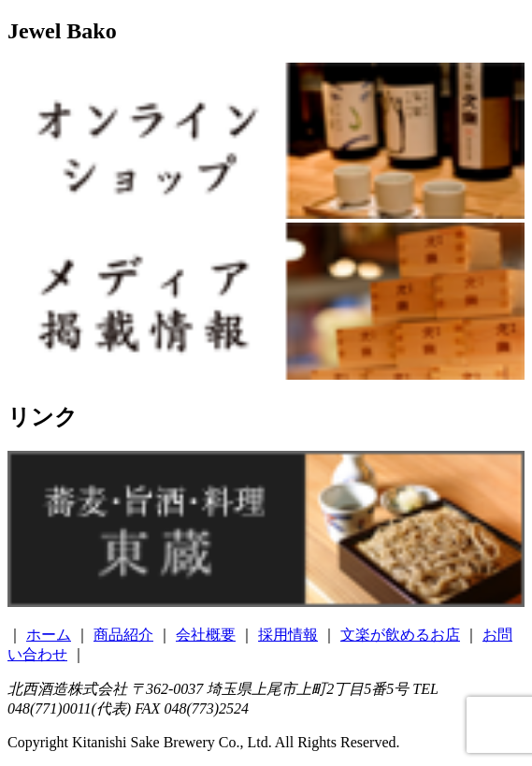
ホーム (49, 635)
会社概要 (206, 635)
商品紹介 (123, 635)
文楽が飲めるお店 (400, 635)
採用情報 (288, 635)
